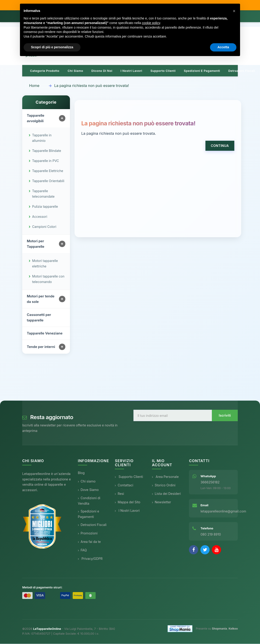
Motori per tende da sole (41, 299)
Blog (81, 473)
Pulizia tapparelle (45, 207)
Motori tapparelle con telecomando (48, 279)
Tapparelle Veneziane (45, 333)
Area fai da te (89, 542)
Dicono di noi (102, 71)
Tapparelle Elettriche (48, 171)
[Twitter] (205, 550)
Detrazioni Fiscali (242, 71)
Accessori (40, 217)
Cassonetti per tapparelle (39, 318)
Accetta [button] (223, 47)
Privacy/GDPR (90, 559)
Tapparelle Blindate (47, 151)
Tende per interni (41, 347)
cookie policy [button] (151, 23)
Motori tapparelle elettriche (45, 264)
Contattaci (124, 485)
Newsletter (162, 502)
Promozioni (88, 533)
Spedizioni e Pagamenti (89, 514)
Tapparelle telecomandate (43, 194)
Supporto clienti (163, 71)
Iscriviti (225, 416)
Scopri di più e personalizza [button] (52, 47)
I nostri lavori (131, 71)
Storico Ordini (164, 485)
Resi (119, 494)
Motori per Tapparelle (36, 244)
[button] (234, 11)
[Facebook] (194, 550)
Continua (220, 146)
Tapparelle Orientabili (48, 181)
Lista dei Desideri (166, 494)
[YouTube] (216, 550)
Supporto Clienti (129, 477)
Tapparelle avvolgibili (36, 118)
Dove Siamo (88, 490)
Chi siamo (75, 71)
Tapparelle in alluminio (42, 138)
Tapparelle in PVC (46, 161)
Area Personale (165, 477)
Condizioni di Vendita (89, 501)
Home (34, 86)
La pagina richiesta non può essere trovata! (92, 86)
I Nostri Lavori (127, 511)
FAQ (82, 550)
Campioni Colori (44, 227)
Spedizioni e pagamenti (202, 71)
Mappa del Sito (128, 502)
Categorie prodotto (45, 71)
